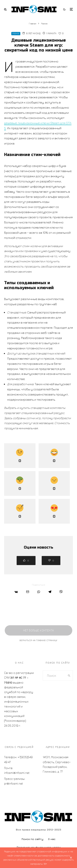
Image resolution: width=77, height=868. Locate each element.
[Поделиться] (16, 592)
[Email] (28, 592)
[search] (69, 676)
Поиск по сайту (32, 839)
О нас (52, 839)
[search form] (54, 676)
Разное (16, 33)
